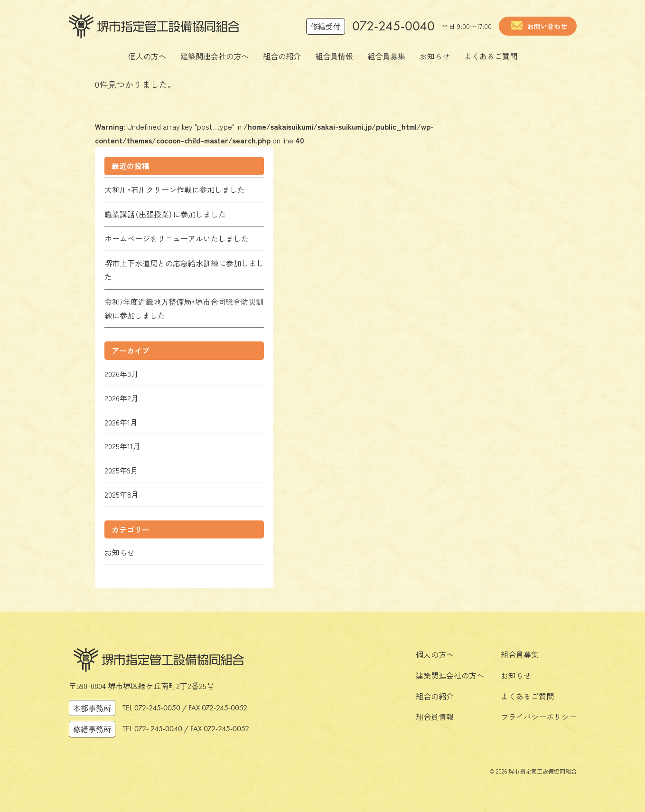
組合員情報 (435, 717)
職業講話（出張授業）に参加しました (165, 214)
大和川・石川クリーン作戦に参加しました (175, 189)
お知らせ (516, 675)
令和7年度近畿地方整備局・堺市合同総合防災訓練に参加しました (184, 308)
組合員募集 (520, 654)
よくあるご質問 (527, 696)
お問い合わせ (547, 26)
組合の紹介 (435, 696)
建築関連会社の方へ (450, 675)
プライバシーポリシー (539, 717)
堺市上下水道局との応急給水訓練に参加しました (184, 270)
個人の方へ (435, 654)
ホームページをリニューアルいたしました (177, 238)
